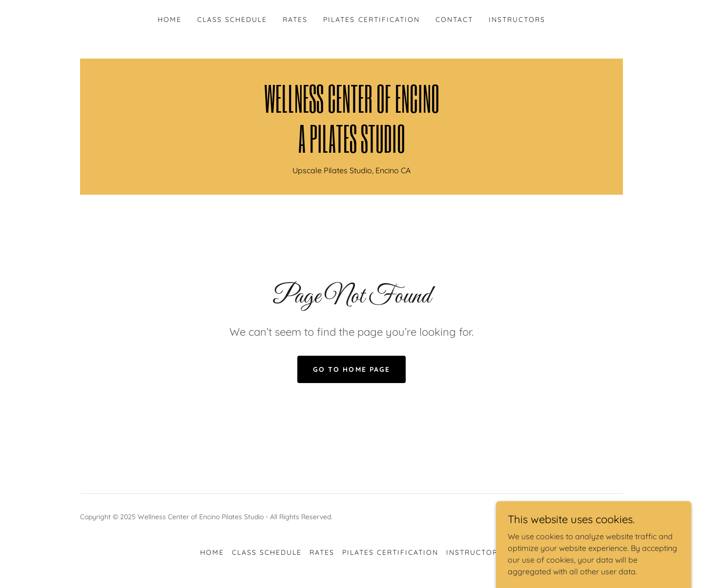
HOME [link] (170, 20)
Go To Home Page (351, 369)
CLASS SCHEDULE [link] (232, 20)
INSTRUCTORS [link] (517, 20)
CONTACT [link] (454, 20)
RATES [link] (295, 20)
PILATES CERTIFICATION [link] (371, 20)
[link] (351, 150)
